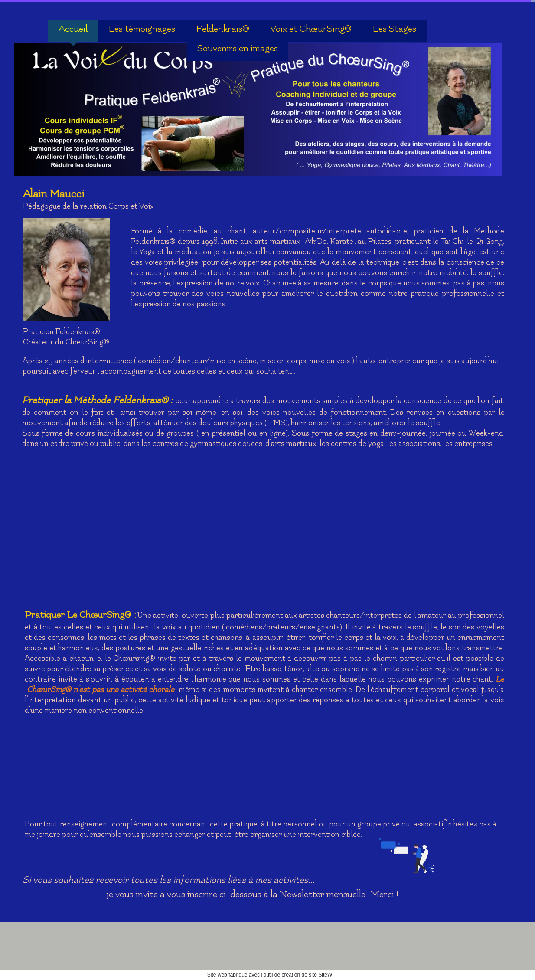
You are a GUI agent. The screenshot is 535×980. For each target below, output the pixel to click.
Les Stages (394, 29)
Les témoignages (142, 29)
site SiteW (320, 975)
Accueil (73, 29)
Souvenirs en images (238, 48)
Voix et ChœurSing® (311, 29)
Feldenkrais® (223, 29)
